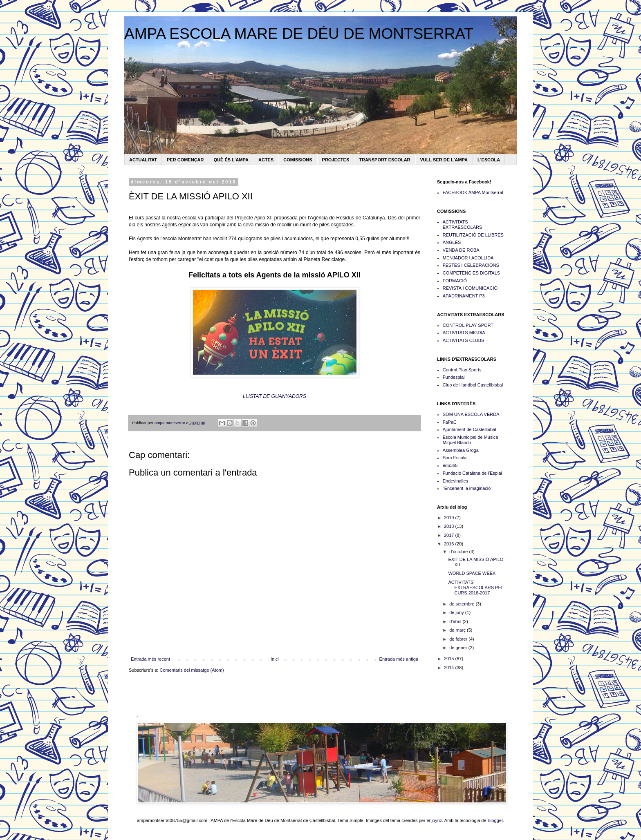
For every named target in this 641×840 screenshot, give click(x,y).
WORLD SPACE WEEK (472, 573)
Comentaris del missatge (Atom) (192, 670)
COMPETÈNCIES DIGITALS (471, 273)
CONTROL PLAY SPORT (468, 325)
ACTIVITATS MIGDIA (464, 333)
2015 (450, 659)
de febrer (459, 639)
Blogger (495, 820)
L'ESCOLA (489, 160)
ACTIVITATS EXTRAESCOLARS (463, 225)
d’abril (456, 621)
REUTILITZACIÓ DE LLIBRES (473, 235)
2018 (450, 526)
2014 (450, 668)
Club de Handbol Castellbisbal (473, 385)
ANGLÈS (452, 242)
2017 (450, 535)
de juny (457, 612)
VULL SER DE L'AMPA (444, 160)
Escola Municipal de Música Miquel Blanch (471, 440)
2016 (450, 544)
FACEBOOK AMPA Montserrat (473, 192)
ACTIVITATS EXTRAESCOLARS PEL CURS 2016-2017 (476, 588)
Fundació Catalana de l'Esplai (472, 473)
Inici (275, 659)
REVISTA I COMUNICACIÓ (470, 288)
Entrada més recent (150, 659)
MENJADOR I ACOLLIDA (468, 258)
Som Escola (455, 458)
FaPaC (450, 422)
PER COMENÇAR (185, 160)
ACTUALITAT (143, 160)
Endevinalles (455, 481)
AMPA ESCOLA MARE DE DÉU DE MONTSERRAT (299, 34)
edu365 (450, 465)
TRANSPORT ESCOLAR (384, 160)
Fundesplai (454, 377)
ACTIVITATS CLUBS (464, 340)
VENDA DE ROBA (461, 250)
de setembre (462, 604)
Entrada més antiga (399, 659)
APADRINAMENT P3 (464, 296)
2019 (450, 518)
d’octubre (459, 552)
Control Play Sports (462, 370)
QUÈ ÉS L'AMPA (231, 160)
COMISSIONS (298, 160)
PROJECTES (336, 160)
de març (458, 630)
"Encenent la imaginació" (468, 488)
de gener (459, 648)
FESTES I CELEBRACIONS (471, 265)
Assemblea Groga (461, 450)
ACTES (266, 160)
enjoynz (434, 820)
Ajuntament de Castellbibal (470, 429)
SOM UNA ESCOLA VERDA (471, 414)
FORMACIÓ (455, 281)
